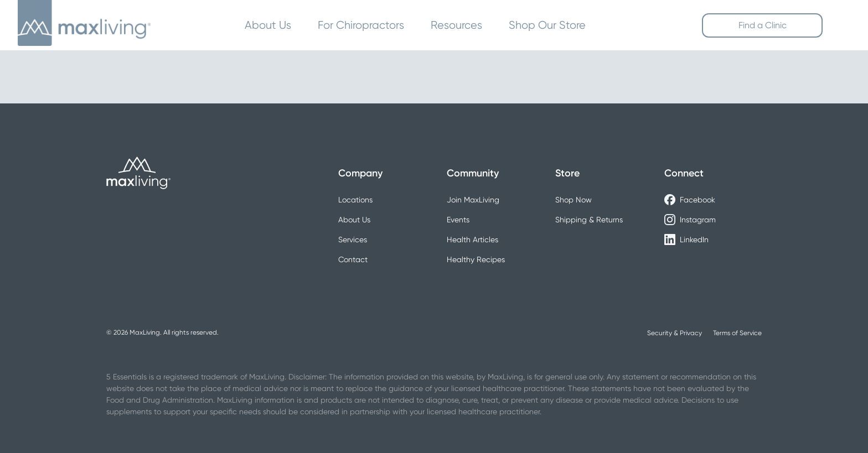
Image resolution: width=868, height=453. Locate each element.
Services (353, 239)
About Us (268, 25)
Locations (355, 200)
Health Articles (472, 239)
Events (458, 220)
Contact (353, 259)
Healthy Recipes (476, 259)
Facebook (690, 200)
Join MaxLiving (473, 200)
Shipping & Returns (589, 220)
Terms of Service (737, 333)
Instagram (690, 220)
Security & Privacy (675, 333)
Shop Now (573, 200)
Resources (456, 25)
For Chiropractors (361, 25)
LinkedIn (686, 239)
